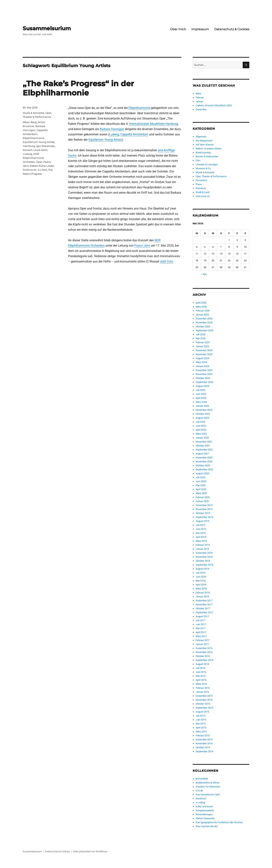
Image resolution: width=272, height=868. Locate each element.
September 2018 (204, 565)
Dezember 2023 (204, 370)
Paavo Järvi (142, 246)
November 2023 (204, 374)
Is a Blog (200, 802)
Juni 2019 (201, 529)
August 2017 (202, 616)
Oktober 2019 (203, 513)
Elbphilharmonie (139, 108)
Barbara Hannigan (112, 129)
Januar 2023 (202, 406)
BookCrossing (203, 153)
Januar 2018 (202, 597)
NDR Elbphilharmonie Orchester (33, 158)
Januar (199, 101)
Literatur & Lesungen (207, 164)
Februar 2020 (203, 497)
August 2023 (202, 386)
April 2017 (201, 632)
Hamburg (29, 146)
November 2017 (204, 604)
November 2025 (204, 323)
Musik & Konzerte (33, 113)
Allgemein (201, 137)
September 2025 (204, 330)
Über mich (178, 29)
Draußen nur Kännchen (208, 787)
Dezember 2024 (204, 350)
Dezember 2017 (204, 601)
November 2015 (204, 700)
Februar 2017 (203, 640)
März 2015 (201, 732)
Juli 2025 (201, 334)
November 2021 (204, 442)
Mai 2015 (201, 724)
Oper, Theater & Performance (211, 176)
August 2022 (202, 418)
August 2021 (202, 454)
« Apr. (204, 274)
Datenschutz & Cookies (232, 29)
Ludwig (114, 134)
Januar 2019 (202, 549)
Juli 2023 (201, 390)
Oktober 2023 (203, 378)
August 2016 (202, 664)
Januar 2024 (202, 366)
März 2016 (201, 684)
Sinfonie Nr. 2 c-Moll (35, 170)
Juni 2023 (201, 394)
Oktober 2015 (203, 704)
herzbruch (201, 799)
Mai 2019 (201, 533)
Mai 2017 (201, 628)
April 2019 (201, 537)
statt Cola (166, 261)
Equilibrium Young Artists (105, 140)
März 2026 (201, 307)
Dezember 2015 (204, 696)
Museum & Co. (203, 168)
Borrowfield (202, 779)
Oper (39, 162)
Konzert (27, 150)
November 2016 (204, 652)
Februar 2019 (203, 545)
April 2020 (201, 489)
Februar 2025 (203, 342)
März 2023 (201, 402)
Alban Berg (30, 122)
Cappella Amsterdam (134, 134)
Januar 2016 (202, 692)
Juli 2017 (201, 620)
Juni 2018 (201, 577)
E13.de (199, 791)
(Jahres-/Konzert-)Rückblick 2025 (214, 105)
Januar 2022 (202, 438)
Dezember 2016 (204, 648)
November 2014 (204, 743)
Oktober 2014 (203, 747)
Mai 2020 (201, 485)
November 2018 (204, 557)
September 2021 (204, 450)
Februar (200, 97)
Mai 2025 (201, 338)
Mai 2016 (201, 676)
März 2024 (201, 362)
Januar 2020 (202, 501)
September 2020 (204, 469)
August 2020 (202, 473)
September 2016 (204, 660)
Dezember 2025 (204, 319)
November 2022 (204, 410)
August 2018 (202, 569)
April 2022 (201, 430)
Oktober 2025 (203, 326)
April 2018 (201, 585)
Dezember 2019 (204, 505)
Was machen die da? (207, 826)
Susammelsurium (47, 28)
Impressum (200, 29)
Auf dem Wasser (205, 145)
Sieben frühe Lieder (42, 166)
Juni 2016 (201, 672)
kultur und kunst (204, 806)
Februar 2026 (203, 311)
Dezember (201, 109)
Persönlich (201, 180)
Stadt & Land (202, 192)
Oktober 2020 (203, 465)
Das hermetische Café (208, 795)
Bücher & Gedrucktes (207, 156)
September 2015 (204, 708)
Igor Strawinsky (45, 146)
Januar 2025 (202, 346)
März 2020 (201, 493)
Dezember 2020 (204, 458)
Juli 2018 (201, 573)
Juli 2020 (201, 477)
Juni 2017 (201, 624)
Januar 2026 (202, 315)
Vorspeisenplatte (205, 810)
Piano (199, 184)
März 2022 (201, 434)
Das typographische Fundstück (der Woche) (219, 822)
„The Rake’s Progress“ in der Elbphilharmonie (78, 88)
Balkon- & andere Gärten (209, 149)
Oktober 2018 (203, 561)
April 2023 (201, 398)
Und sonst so (203, 196)
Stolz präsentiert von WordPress (90, 851)
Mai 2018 (201, 581)
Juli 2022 (201, 422)
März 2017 (201, 636)
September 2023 (204, 382)
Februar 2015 (203, 736)
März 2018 (201, 589)
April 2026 (201, 303)
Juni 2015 (201, 720)
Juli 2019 (201, 525)
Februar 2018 (203, 593)
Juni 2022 (201, 426)
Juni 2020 (201, 481)
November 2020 (204, 462)
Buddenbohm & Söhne (207, 783)
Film (198, 160)
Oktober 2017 (203, 608)
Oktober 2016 (203, 656)
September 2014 (204, 751)
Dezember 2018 (204, 553)
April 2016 (201, 680)
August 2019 (202, 521)
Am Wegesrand (204, 141)
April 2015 (201, 728)
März (198, 94)
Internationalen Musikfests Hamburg (154, 124)
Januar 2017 (202, 644)
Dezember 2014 (204, 740)
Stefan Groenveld (205, 818)
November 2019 (204, 509)
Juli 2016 (201, 668)
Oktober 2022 (203, 414)
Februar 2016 (203, 688)
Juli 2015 (201, 716)
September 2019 (204, 517)
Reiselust (201, 188)
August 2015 (202, 712)
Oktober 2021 (203, 446)
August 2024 (202, 358)
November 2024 (204, 354)
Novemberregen (204, 814)
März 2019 (201, 541)
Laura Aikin (40, 150)
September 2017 (204, 612)
